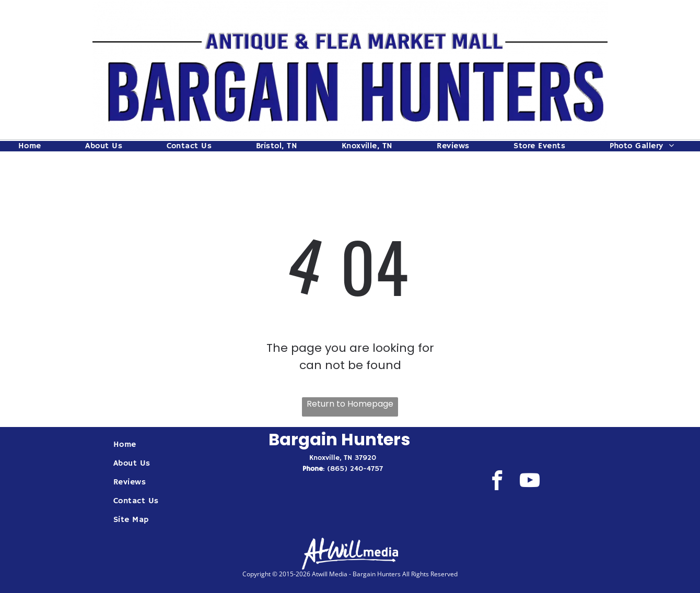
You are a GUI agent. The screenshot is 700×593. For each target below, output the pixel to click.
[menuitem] (34, 146)
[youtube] (529, 482)
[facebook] (497, 482)
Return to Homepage (350, 404)
